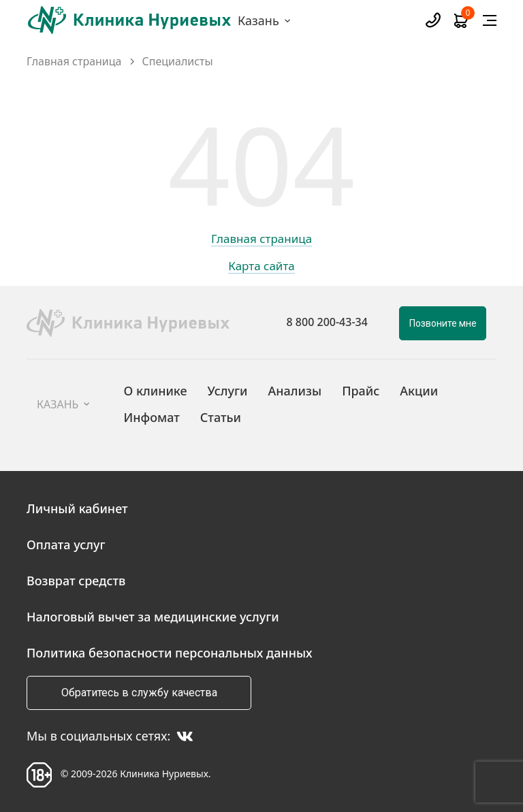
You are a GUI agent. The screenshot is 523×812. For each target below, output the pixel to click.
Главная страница (74, 62)
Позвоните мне (443, 323)
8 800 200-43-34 (327, 322)
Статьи (221, 417)
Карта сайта (261, 267)
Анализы (295, 391)
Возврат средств (76, 581)
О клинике (155, 391)
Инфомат (151, 417)
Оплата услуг (66, 545)
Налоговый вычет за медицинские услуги (153, 617)
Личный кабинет (77, 508)
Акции (419, 391)
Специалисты (178, 62)
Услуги (228, 391)
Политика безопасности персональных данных (170, 653)
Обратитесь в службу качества (139, 693)
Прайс (361, 391)
